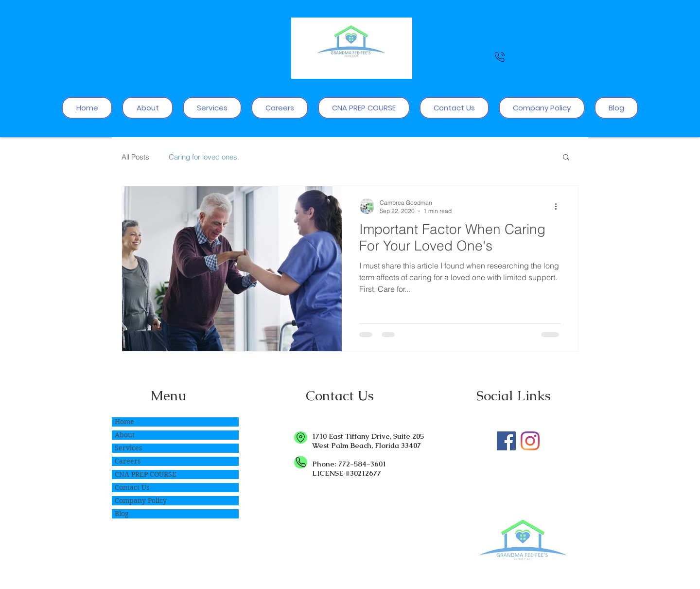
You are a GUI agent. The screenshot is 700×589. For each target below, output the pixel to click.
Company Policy (141, 500)
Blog (122, 514)
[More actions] (559, 206)
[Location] (301, 437)
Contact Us (132, 487)
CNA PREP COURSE (146, 474)
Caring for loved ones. (204, 157)
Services (128, 448)
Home (124, 422)
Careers (128, 461)
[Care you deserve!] (506, 441)
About (125, 435)
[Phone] (500, 57)
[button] (566, 158)
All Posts (135, 157)
